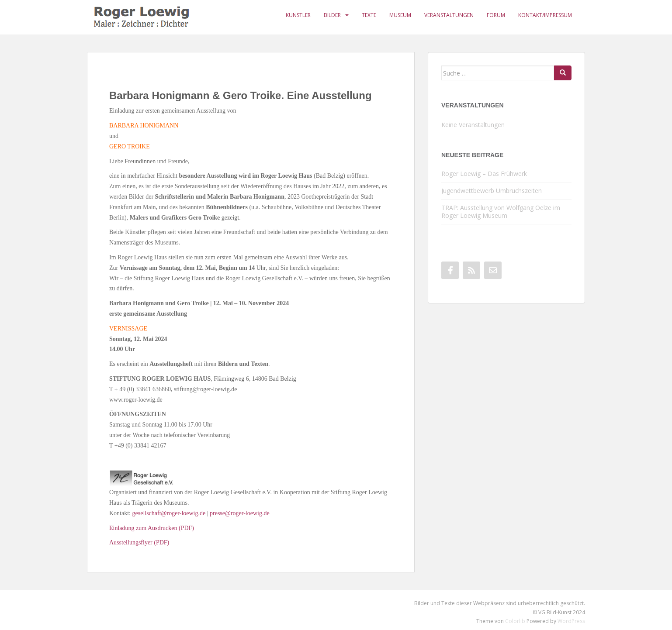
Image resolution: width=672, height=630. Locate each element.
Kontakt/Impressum (545, 15)
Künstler (298, 15)
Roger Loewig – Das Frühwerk (484, 174)
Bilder (332, 15)
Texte (369, 15)
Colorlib (515, 621)
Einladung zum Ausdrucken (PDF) (152, 528)
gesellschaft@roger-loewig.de (169, 513)
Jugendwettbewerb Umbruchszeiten (492, 191)
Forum (496, 15)
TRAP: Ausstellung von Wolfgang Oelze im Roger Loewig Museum (501, 212)
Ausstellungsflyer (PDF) (139, 542)
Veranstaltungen (449, 15)
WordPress (571, 621)
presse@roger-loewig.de (240, 513)
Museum (400, 15)
